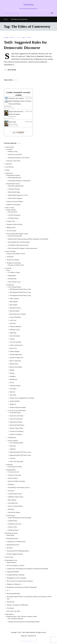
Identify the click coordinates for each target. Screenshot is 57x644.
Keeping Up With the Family (15, 224)
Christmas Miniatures (16, 327)
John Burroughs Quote (16, 355)
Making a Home (11, 228)
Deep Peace (13, 446)
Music (8, 270)
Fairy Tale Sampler (15, 336)
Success (12, 382)
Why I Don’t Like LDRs (13, 611)
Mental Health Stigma (14, 192)
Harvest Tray (13, 348)
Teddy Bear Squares (15, 386)
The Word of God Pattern (17, 431)
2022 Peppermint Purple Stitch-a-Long (20, 295)
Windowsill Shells (15, 401)
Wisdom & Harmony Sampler (18, 407)
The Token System (13, 218)
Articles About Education (15, 236)
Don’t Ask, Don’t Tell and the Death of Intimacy (20, 581)
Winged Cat (13, 404)
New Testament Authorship (16, 619)
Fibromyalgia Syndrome (13, 175)
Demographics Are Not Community (16, 578)
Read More (12, 70)
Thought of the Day (9, 37)
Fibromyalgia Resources (15, 178)
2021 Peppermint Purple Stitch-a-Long (20, 292)
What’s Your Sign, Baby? (17, 462)
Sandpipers (13, 376)
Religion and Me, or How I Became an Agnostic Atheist (22, 616)
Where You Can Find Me (15, 155)
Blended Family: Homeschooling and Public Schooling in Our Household (28, 239)
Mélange (12, 370)
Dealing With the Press (13, 545)
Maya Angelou (12, 500)
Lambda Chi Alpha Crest (16, 358)
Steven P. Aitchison (14, 124)
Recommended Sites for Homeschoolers (19, 242)
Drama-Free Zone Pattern (17, 416)
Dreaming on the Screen (15, 524)
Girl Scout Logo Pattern (16, 419)
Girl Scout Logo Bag (15, 342)
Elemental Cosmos (15, 330)
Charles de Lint (13, 117)
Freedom (12, 339)
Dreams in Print (13, 527)
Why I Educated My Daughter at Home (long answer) (23, 248)
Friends (7, 170)
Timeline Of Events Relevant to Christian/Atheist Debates (24, 622)
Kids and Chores (13, 212)
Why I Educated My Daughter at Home (17, 234)
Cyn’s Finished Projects (15, 287)
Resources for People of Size (16, 265)
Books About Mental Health (16, 186)
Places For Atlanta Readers (16, 506)
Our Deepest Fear (13, 503)
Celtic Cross (13, 320)
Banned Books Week (12, 539)
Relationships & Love (11, 560)
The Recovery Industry (13, 260)
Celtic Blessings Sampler (16, 443)
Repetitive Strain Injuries (14, 205)
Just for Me (8, 268)
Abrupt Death (10, 535)
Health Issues (9, 173)
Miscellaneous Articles (11, 533)
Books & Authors (13, 478)
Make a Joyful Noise (15, 361)
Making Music (12, 276)
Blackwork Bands (14, 311)
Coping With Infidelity (13, 572)
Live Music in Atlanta (14, 272)
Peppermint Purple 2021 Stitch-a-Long (20, 452)
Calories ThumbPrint (15, 317)
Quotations (10, 465)
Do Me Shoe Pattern (15, 413)
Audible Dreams (13, 521)
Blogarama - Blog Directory (28, 636)
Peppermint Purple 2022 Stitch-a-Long (20, 455)
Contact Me (9, 164)
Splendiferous (13, 379)
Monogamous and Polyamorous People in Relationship (22, 587)
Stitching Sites (12, 438)
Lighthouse (13, 449)
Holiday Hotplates (15, 351)
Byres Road (12, 122)
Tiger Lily (12, 392)
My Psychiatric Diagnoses (15, 198)
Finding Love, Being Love (14, 584)
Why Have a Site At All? (13, 161)
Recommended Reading (13, 594)
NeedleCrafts (10, 285)
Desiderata (11, 484)
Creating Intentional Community (16, 575)
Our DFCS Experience (14, 215)
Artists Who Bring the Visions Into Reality (20, 518)
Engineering (13, 333)
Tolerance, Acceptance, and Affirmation (18, 605)
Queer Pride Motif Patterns (17, 425)
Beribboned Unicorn (15, 308)
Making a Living (13, 151)
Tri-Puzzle (13, 458)
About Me (10, 149)
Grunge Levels (11, 221)
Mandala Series (14, 364)
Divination (10, 548)
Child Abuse (10, 257)
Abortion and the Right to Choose (16, 254)
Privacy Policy (9, 557)
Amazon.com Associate (15, 475)
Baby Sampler (14, 305)
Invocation (11, 491)
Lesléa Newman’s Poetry (15, 494)
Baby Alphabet (14, 302)
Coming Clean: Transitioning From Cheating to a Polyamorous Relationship (27, 569)
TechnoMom (28, 5)
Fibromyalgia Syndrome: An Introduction (19, 181)
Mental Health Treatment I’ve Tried (18, 195)
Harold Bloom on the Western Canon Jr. (19, 488)
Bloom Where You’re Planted (18, 314)
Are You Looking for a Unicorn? (16, 566)
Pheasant (12, 373)
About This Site (10, 147)
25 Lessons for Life (13, 472)
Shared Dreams (11, 516)
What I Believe (9, 614)
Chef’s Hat (13, 323)
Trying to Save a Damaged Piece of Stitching (22, 398)
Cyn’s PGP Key (10, 167)
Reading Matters (11, 470)
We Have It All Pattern (16, 434)
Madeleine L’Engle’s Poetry (16, 497)
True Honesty (10, 608)
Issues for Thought (10, 251)
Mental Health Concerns (13, 184)
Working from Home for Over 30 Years (19, 158)
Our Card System (11, 231)
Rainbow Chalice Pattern (16, 428)
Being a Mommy (11, 210)
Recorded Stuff (12, 279)
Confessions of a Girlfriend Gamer (16, 542)
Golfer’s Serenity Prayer (16, 345)
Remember (11, 509)
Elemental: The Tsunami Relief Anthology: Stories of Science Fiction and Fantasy (20, 101)
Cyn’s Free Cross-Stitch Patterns (17, 411)
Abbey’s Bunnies (14, 299)
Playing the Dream (13, 530)
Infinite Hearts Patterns (16, 422)
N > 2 (8, 590)
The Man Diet (11, 602)
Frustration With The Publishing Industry (18, 551)
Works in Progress (13, 441)
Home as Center (10, 208)
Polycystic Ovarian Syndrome (15, 201)
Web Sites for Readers (14, 512)
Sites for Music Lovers (14, 282)
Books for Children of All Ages (17, 481)
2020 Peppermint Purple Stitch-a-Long (20, 289)
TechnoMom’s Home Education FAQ (18, 245)
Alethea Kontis (9, 106)
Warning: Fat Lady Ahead (14, 263)
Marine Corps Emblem (16, 367)
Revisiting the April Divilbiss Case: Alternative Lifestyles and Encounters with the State (29, 598)
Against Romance (12, 562)
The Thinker (13, 389)
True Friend (13, 395)
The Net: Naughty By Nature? (15, 554)
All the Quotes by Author (15, 467)
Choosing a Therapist (14, 189)
